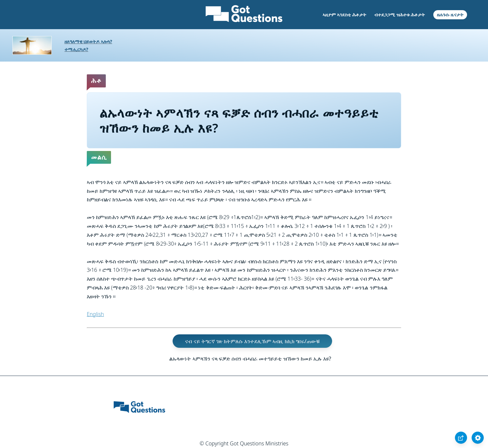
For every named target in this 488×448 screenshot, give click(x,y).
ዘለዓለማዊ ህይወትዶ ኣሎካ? (88, 41)
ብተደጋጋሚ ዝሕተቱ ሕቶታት (400, 15)
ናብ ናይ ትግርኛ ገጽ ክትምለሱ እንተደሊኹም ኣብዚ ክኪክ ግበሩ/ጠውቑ (252, 341)
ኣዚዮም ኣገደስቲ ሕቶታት (344, 15)
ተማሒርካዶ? (76, 49)
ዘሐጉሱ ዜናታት (450, 15)
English (95, 314)
